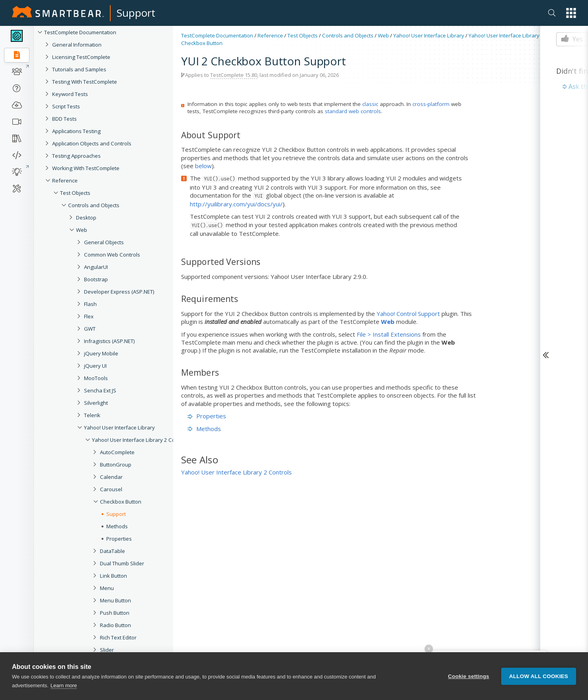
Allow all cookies (539, 676)
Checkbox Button (202, 43)
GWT (90, 329)
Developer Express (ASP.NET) (119, 292)
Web (82, 230)
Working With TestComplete (86, 168)
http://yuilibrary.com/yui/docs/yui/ (236, 204)
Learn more (64, 686)
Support (136, 13)
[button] (571, 13)
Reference (65, 180)
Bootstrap (96, 279)
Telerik (92, 415)
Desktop (86, 218)
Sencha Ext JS (100, 390)
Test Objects (75, 193)
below (203, 166)
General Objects (104, 242)
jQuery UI (95, 366)
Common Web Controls (112, 255)
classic (370, 104)
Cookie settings (469, 676)
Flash (90, 304)
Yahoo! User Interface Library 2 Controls (141, 440)
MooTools (96, 378)
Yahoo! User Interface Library (119, 427)
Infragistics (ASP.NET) (109, 341)
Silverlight (96, 403)
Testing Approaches (76, 156)
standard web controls (353, 111)
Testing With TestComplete (85, 82)
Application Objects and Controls (92, 143)
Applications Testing (76, 131)
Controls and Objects (94, 205)
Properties (207, 416)
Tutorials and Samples (79, 69)
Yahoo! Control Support (408, 314)
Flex (89, 316)
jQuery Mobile (101, 353)
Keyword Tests (70, 94)
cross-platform (431, 104)
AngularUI (96, 267)
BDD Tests (64, 119)
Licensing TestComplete (81, 57)
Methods (204, 429)
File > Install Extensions (389, 334)
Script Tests (66, 106)
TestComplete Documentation (80, 32)
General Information (77, 45)
